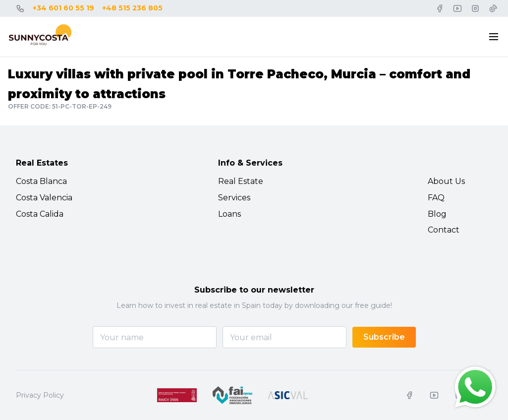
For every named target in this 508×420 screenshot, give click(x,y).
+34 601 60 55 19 (63, 8)
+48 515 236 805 (132, 8)
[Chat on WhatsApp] (475, 387)
